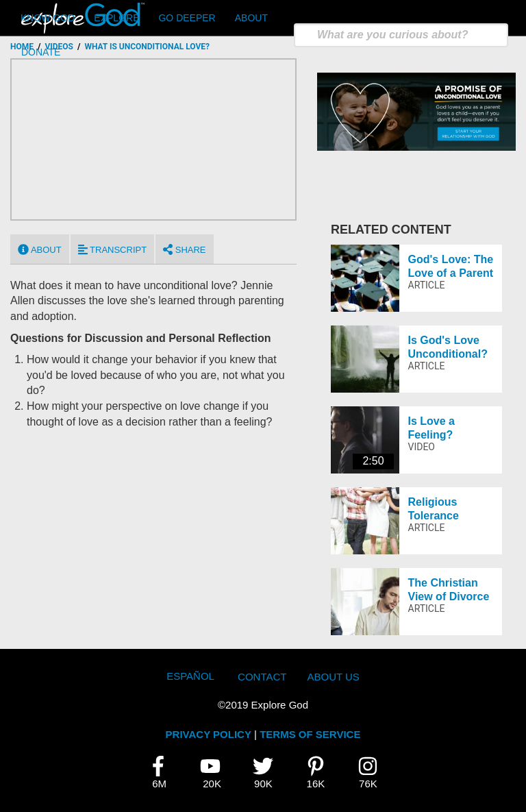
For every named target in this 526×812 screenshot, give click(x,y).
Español (190, 676)
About (251, 18)
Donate (41, 52)
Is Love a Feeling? (431, 428)
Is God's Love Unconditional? (448, 347)
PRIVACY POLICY (209, 734)
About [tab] (40, 249)
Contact (262, 677)
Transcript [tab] (112, 249)
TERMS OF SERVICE (310, 734)
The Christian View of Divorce (449, 589)
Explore (116, 18)
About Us (333, 677)
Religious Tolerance (434, 508)
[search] (401, 35)
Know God (48, 18)
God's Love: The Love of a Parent (451, 266)
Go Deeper (187, 18)
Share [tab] (184, 249)
